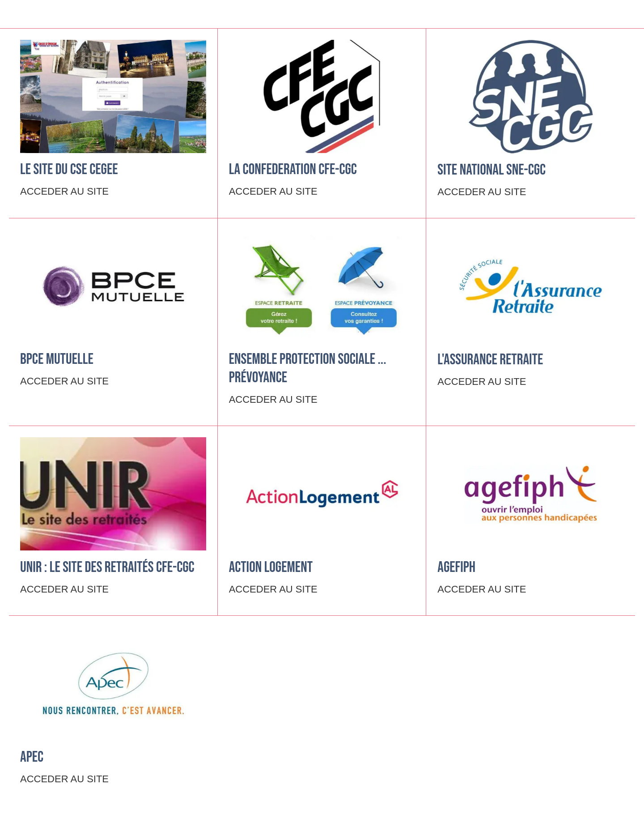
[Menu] (18, 14)
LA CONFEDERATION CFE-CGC (293, 169)
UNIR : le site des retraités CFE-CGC (107, 567)
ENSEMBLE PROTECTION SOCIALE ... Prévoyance (308, 368)
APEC (32, 757)
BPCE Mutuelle (57, 359)
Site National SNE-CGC (491, 170)
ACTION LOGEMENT (271, 567)
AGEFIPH (456, 567)
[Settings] (626, 14)
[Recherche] (603, 14)
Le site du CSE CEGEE (69, 169)
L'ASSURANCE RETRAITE (490, 360)
